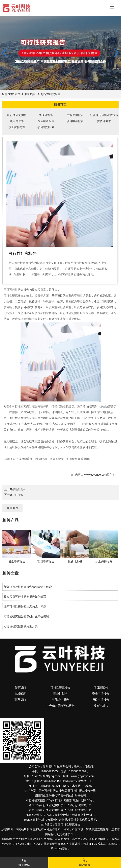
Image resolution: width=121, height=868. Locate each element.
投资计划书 (104, 121)
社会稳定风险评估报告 (104, 115)
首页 (18, 94)
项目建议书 (17, 121)
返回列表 (12, 508)
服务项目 (30, 94)
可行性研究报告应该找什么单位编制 (26, 616)
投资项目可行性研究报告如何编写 (25, 597)
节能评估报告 (75, 115)
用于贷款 (18, 495)
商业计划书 (46, 115)
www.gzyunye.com (95, 475)
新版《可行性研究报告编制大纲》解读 (28, 587)
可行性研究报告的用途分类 (21, 626)
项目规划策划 (46, 127)
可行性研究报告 (17, 115)
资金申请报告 (46, 121)
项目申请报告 (75, 121)
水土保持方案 (17, 127)
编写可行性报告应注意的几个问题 (25, 607)
